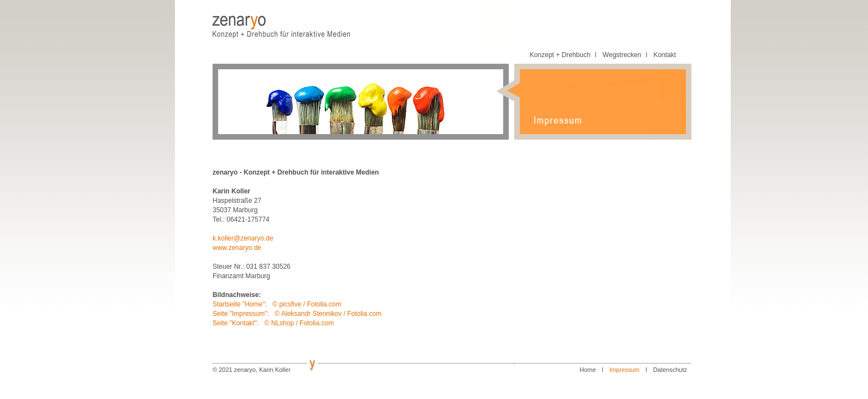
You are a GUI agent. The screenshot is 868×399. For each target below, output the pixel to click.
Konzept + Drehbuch (560, 55)
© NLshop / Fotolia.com (299, 323)
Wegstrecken (622, 55)
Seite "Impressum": (242, 314)
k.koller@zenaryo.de (243, 238)
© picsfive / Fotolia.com (307, 304)
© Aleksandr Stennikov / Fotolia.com (328, 314)
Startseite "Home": (241, 304)
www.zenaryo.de (237, 248)
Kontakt (665, 55)
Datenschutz (670, 370)
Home (588, 370)
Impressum (624, 370)
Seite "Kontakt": (237, 323)
